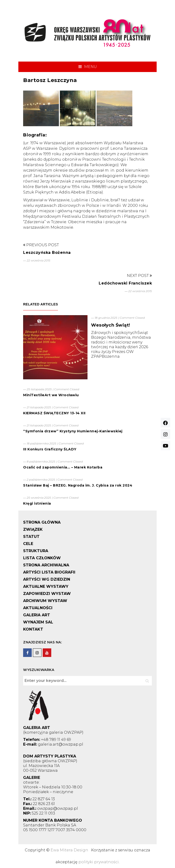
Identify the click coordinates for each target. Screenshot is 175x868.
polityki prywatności (99, 862)
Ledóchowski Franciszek (125, 283)
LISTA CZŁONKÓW (42, 558)
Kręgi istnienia (37, 503)
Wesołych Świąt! (111, 325)
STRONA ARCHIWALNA (46, 565)
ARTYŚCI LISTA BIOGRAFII (49, 572)
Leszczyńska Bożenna (47, 253)
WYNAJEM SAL (38, 622)
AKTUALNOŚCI (38, 608)
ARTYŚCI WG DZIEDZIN (47, 579)
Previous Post (41, 245)
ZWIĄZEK (33, 529)
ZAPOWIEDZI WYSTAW (47, 594)
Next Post (139, 276)
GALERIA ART (37, 615)
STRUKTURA (36, 551)
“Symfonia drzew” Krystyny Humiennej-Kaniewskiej (73, 431)
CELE (28, 544)
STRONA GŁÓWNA (42, 522)
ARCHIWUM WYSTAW (45, 601)
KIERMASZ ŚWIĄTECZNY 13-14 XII (54, 413)
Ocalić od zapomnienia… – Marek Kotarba (63, 467)
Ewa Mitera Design (69, 850)
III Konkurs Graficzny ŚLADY (50, 449)
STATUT (31, 537)
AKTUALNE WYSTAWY (46, 586)
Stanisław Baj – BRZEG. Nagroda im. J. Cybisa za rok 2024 (78, 485)
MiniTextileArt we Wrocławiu (51, 395)
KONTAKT (33, 629)
